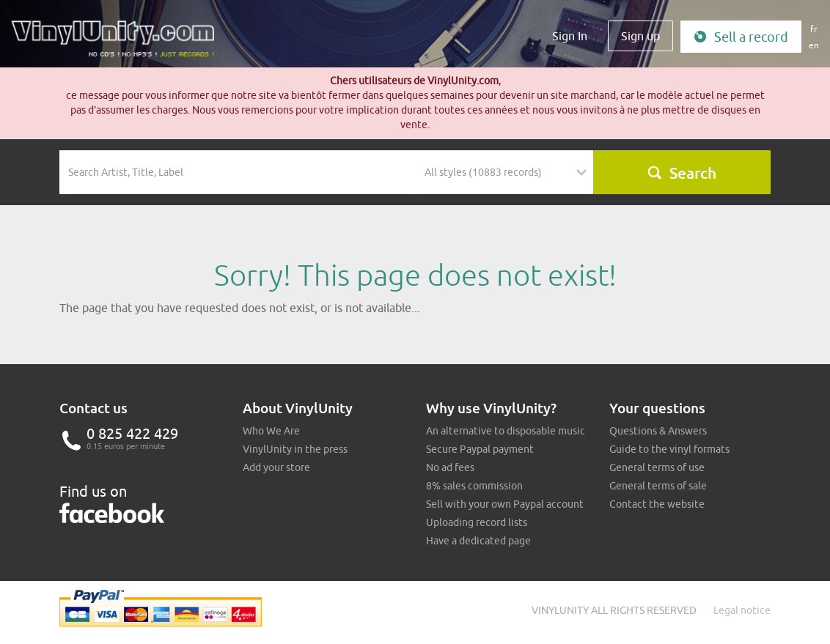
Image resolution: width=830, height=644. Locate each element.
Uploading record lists (477, 522)
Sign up (640, 36)
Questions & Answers (658, 431)
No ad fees (450, 467)
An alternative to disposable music (506, 431)
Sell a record (741, 37)
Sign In (570, 36)
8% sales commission (474, 486)
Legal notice (742, 610)
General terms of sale (658, 486)
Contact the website (657, 504)
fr (814, 29)
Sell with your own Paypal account (505, 504)
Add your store (276, 467)
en (814, 45)
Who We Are (271, 431)
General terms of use (657, 467)
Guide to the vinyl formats (669, 449)
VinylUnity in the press (295, 449)
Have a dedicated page (478, 541)
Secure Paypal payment (480, 449)
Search (682, 173)
